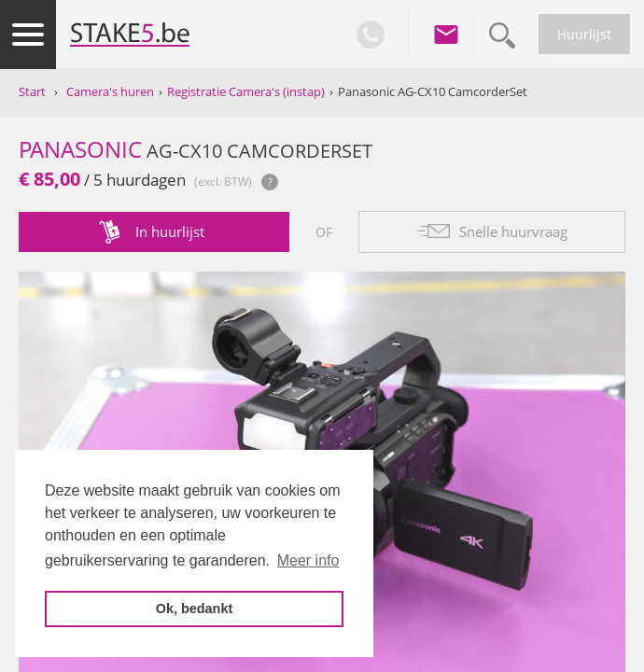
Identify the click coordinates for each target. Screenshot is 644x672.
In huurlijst (170, 231)
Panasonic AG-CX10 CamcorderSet (433, 91)
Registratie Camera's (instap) (246, 91)
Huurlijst (584, 34)
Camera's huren (110, 91)
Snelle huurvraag (513, 231)
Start (32, 91)
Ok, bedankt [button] (194, 609)
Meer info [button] (308, 560)
